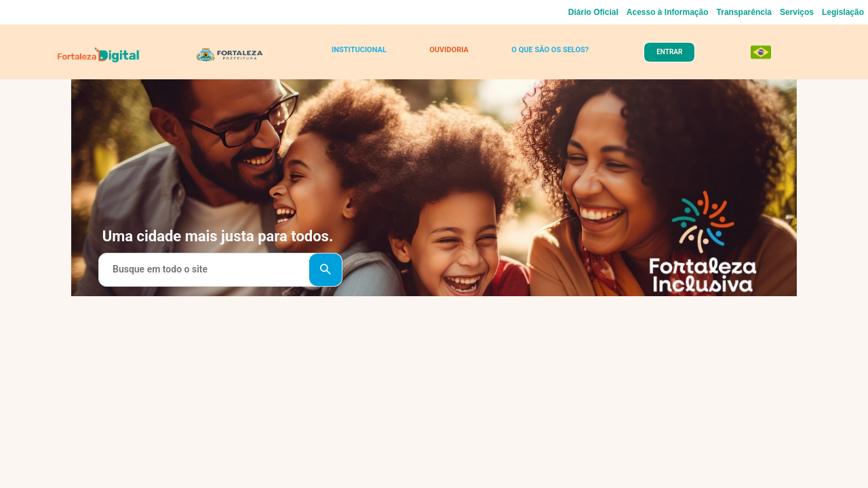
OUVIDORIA (446, 56)
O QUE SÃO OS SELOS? (544, 56)
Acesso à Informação (668, 12)
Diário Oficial (593, 12)
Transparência (744, 12)
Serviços (797, 12)
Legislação (843, 12)
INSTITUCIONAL (362, 56)
